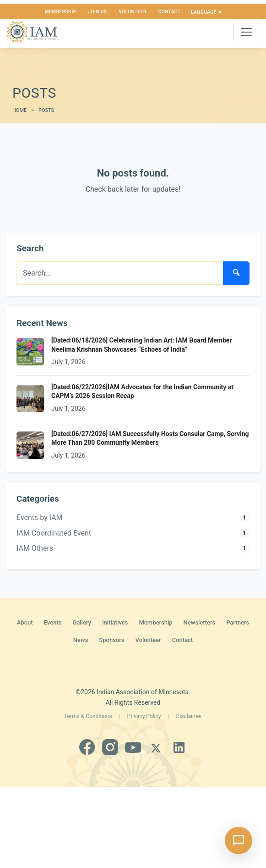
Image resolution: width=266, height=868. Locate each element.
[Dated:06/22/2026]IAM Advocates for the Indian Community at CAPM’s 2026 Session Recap (142, 392)
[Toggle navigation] (246, 32)
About (25, 622)
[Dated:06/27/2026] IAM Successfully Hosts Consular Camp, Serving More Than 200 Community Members (150, 438)
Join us (98, 12)
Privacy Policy (144, 716)
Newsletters (200, 622)
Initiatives (115, 622)
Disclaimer (189, 716)
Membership (61, 12)
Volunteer (133, 12)
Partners (238, 622)
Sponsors (111, 640)
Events (53, 622)
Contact (170, 12)
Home (19, 110)
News (81, 640)
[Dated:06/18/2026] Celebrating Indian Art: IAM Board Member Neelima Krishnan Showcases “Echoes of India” (142, 345)
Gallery (82, 622)
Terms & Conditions (88, 716)
